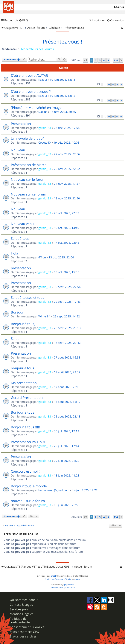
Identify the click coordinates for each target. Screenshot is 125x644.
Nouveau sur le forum (28, 179)
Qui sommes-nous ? (24, 600)
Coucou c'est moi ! (25, 471)
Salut (15, 339)
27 (113, 101)
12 (113, 84)
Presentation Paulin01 (28, 442)
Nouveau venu (22, 224)
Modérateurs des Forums (37, 49)
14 (121, 84)
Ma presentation (24, 383)
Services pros (19, 609)
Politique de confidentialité (20, 620)
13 (117, 84)
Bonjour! (18, 312)
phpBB (54, 576)
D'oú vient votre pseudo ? (31, 91)
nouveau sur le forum (28, 501)
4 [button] (104, 60)
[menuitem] (23, 20)
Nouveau (18, 150)
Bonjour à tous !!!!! (25, 427)
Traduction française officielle (58, 579)
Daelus (43, 112)
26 (109, 101)
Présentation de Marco (29, 165)
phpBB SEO (69, 585)
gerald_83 (45, 128)
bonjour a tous (22, 368)
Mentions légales (22, 614)
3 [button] (100, 60)
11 (109, 84)
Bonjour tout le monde (29, 486)
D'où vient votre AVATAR (29, 75)
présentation (21, 268)
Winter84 (44, 316)
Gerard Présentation (27, 398)
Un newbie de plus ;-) (28, 138)
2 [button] (96, 60)
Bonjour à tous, (23, 324)
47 (109, 117)
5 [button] (108, 60)
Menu (119, 7)
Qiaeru (77, 579)
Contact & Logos (21, 605)
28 (117, 101)
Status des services (23, 636)
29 (121, 101)
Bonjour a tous (23, 412)
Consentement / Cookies (27, 627)
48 (113, 117)
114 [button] (116, 60)
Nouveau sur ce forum (29, 194)
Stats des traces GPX (24, 632)
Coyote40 (45, 142)
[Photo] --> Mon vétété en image (36, 108)
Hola (15, 253)
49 (117, 117)
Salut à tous (20, 238)
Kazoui (43, 80)
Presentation (21, 124)
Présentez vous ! (62, 42)
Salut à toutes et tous (28, 297)
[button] (86, 60)
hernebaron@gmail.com (54, 490)
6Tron (42, 257)
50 (121, 117)
